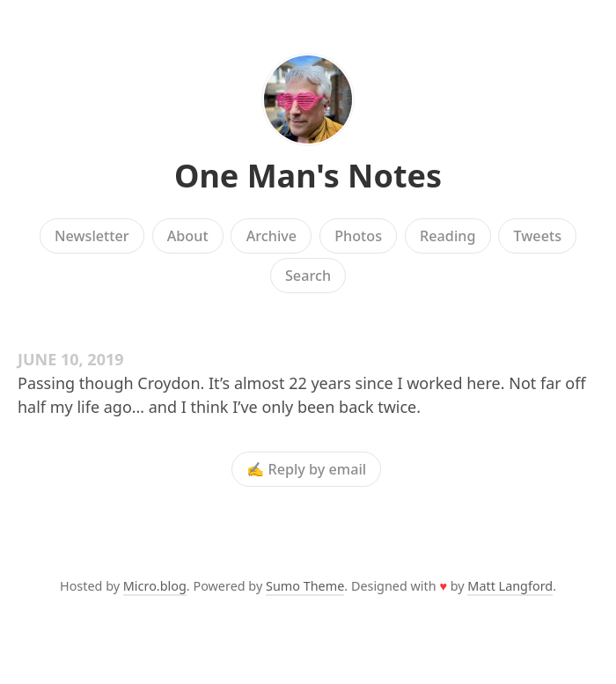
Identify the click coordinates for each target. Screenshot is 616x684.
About (188, 236)
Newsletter (92, 236)
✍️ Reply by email (306, 469)
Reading (447, 236)
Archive (271, 236)
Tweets (538, 236)
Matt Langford (510, 586)
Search (308, 276)
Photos (358, 236)
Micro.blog (155, 586)
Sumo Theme (305, 586)
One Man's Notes (308, 176)
